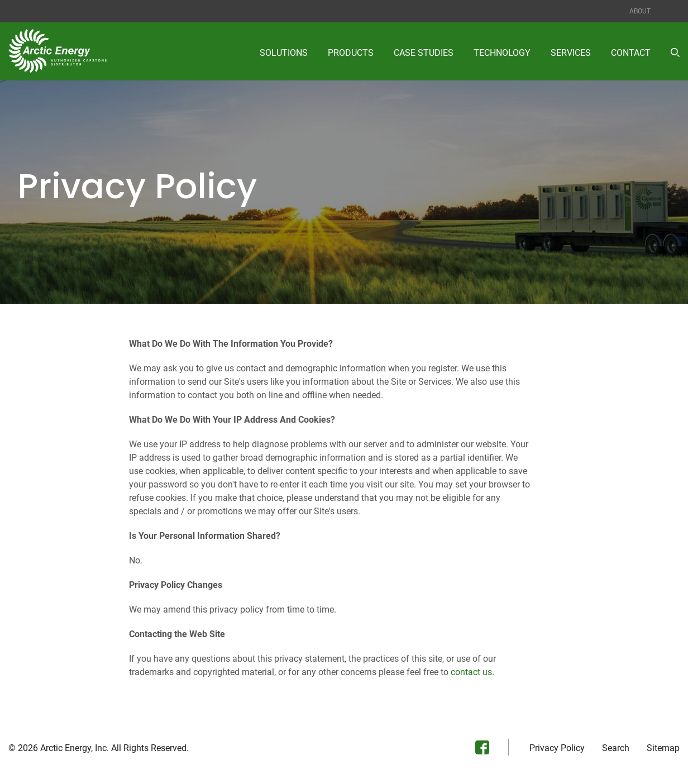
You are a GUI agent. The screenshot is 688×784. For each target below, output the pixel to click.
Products (351, 53)
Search (616, 748)
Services (571, 53)
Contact (631, 53)
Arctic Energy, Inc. (75, 748)
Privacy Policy (557, 748)
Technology (502, 53)
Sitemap (663, 748)
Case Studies (424, 53)
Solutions (284, 53)
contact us (471, 672)
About (640, 11)
